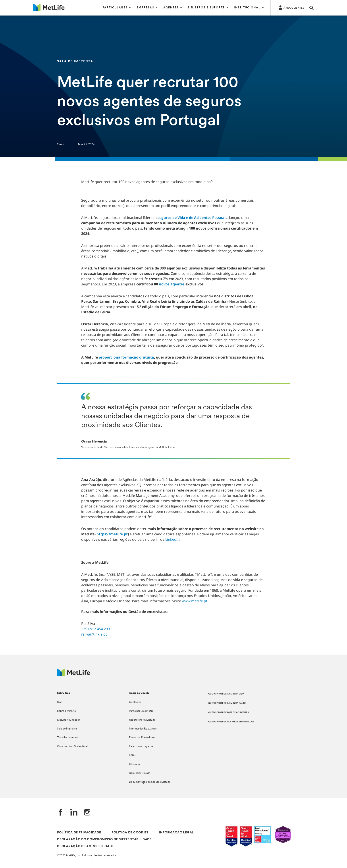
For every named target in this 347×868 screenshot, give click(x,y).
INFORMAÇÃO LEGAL (176, 833)
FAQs (132, 755)
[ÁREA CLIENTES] (291, 8)
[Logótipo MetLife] (74, 675)
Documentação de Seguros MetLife (150, 782)
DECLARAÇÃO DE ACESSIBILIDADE (85, 846)
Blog (60, 702)
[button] (117, 8)
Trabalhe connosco (68, 738)
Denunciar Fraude (140, 773)
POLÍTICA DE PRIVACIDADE (79, 833)
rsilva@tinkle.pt (94, 634)
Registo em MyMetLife (142, 720)
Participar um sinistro (141, 711)
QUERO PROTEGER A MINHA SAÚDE (227, 703)
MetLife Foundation (69, 720)
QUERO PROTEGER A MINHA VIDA (226, 694)
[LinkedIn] (74, 813)
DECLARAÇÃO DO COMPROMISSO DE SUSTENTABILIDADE (104, 840)
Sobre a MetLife (66, 711)
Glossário (134, 764)
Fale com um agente (141, 747)
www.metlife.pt (195, 601)
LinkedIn (173, 539)
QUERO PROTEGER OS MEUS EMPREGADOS (231, 722)
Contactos (135, 702)
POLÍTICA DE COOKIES (130, 833)
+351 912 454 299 (95, 629)
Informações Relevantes (143, 729)
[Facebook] (61, 813)
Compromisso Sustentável (72, 747)
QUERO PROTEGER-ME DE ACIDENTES (228, 713)
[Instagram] (87, 813)
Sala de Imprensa (67, 729)
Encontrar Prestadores (142, 738)
